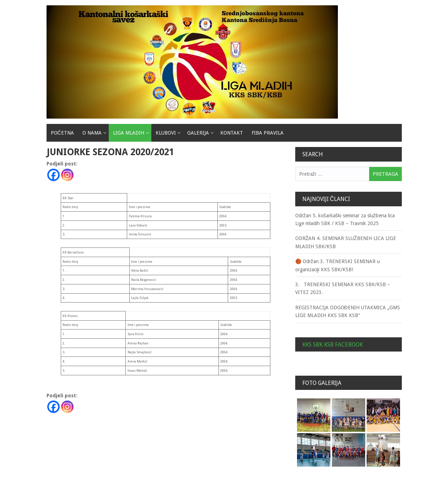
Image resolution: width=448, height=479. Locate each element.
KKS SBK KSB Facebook (333, 345)
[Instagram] (67, 175)
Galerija (198, 133)
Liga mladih (129, 133)
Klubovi (166, 133)
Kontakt (232, 133)
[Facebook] (53, 175)
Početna (62, 133)
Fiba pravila (268, 133)
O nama (92, 133)
